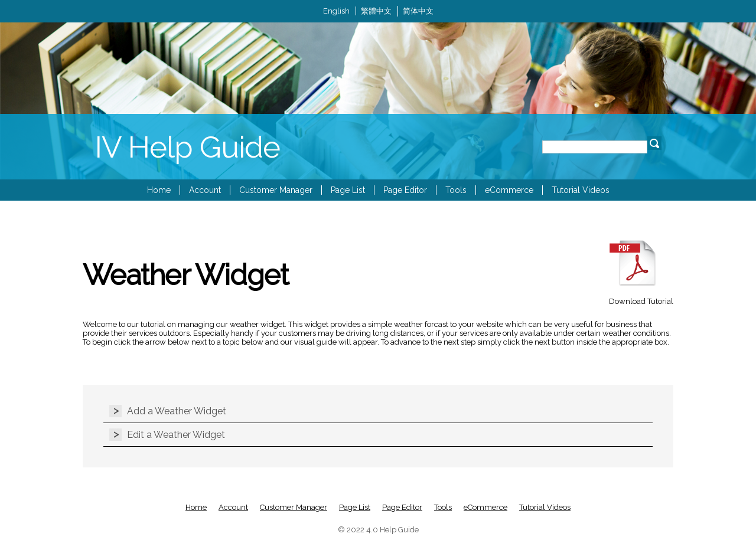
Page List (348, 190)
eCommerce (509, 190)
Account (205, 190)
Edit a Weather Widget (176, 435)
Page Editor (405, 190)
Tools (456, 190)
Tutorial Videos (581, 190)
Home (159, 190)
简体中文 (418, 11)
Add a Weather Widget (177, 411)
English (336, 11)
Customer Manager (276, 190)
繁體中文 (376, 11)
